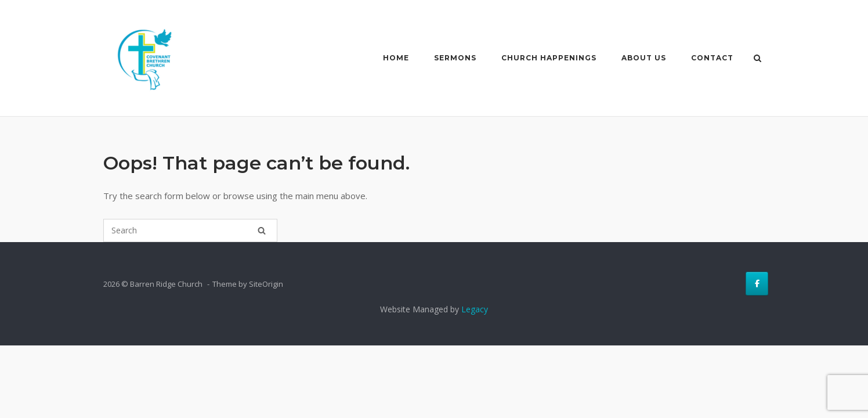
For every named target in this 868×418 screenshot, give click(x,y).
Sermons (453, 58)
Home (394, 58)
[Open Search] (760, 59)
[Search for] (190, 230)
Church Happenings (547, 58)
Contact (710, 58)
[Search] (262, 230)
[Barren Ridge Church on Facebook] (757, 284)
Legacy (475, 309)
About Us (641, 58)
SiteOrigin (266, 284)
